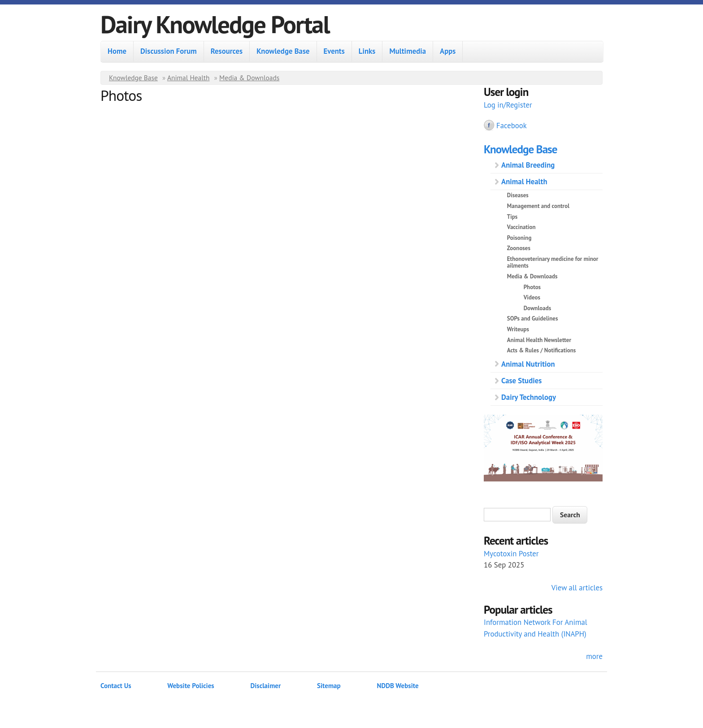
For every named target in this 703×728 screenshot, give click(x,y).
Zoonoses (519, 248)
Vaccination (521, 227)
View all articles (577, 588)
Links (367, 51)
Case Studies (521, 381)
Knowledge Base (283, 51)
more (594, 656)
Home (117, 51)
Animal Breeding (528, 165)
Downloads (537, 308)
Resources (227, 51)
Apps (448, 51)
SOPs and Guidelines (533, 318)
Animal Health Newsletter (539, 340)
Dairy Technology (529, 397)
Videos (532, 297)
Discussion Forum (169, 51)
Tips (512, 217)
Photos (532, 287)
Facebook (512, 126)
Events (334, 51)
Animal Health (189, 78)
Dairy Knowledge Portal (215, 24)
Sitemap (329, 686)
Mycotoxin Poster (511, 554)
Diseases (518, 195)
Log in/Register (508, 105)
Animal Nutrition (528, 364)
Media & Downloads (249, 78)
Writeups (518, 329)
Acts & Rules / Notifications (541, 350)
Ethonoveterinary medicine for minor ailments (553, 262)
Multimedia (408, 51)
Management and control (538, 206)
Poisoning (519, 238)
